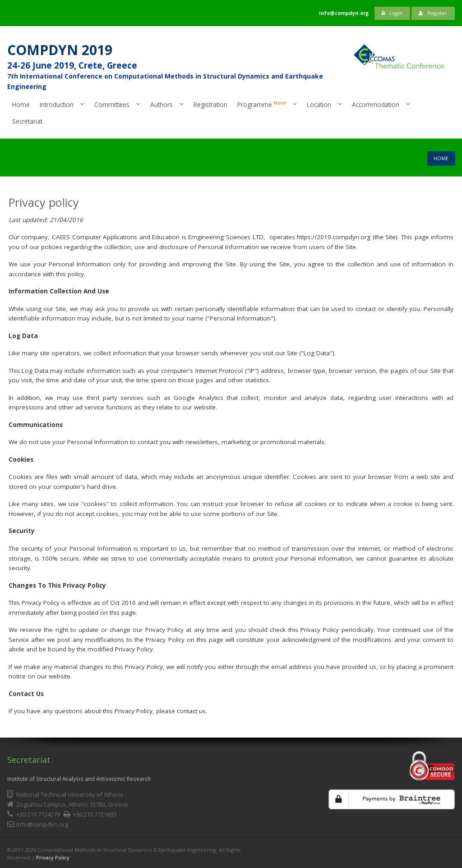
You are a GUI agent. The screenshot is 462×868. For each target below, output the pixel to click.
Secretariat (27, 121)
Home (21, 104)
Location (319, 104)
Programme (262, 104)
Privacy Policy (53, 857)
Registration (210, 104)
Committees (112, 104)
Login (392, 13)
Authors (162, 104)
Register (433, 13)
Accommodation (376, 104)
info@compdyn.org (42, 824)
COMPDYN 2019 (60, 50)
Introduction (57, 104)
